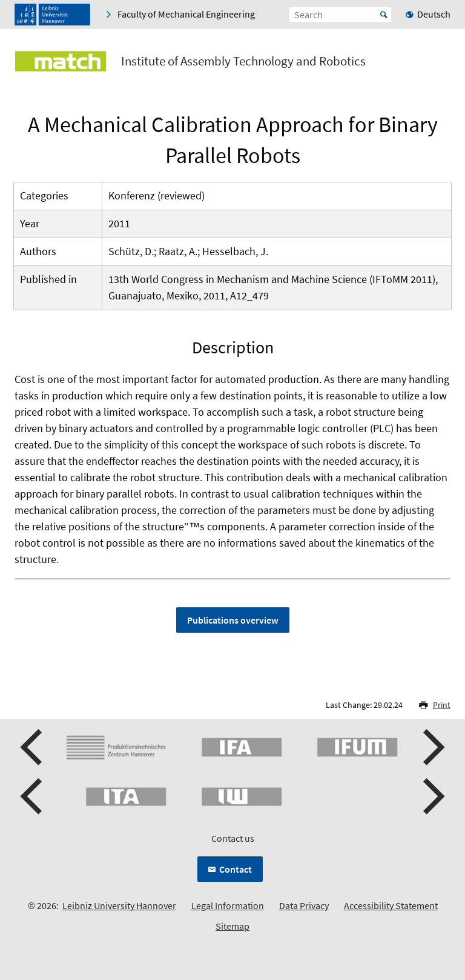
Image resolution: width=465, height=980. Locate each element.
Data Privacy (304, 905)
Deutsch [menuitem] (434, 14)
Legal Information (228, 905)
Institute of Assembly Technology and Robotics (243, 61)
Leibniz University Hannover (119, 905)
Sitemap (232, 926)
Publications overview (233, 620)
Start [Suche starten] (384, 15)
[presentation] (33, 747)
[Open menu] (441, 64)
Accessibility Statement (391, 905)
